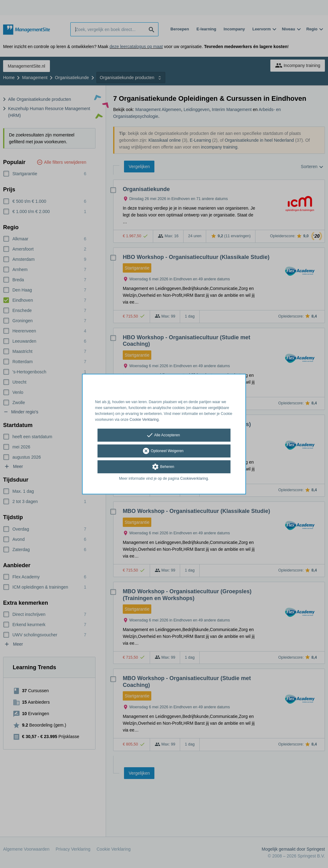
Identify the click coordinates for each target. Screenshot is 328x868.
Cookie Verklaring (144, 420)
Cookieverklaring (194, 479)
